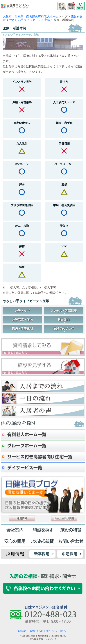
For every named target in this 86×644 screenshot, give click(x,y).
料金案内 (64, 320)
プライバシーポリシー (57, 631)
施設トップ (22, 311)
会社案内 (22, 631)
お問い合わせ (36, 631)
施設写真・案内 (22, 320)
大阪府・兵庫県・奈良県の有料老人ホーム (31, 16)
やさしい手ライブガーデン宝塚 (30, 20)
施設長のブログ (64, 329)
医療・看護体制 (22, 329)
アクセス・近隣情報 (64, 311)
